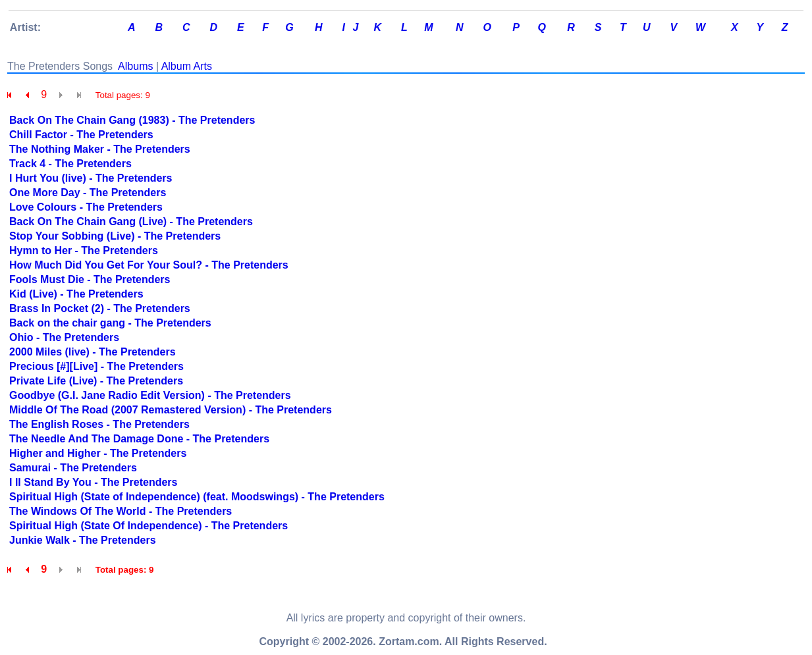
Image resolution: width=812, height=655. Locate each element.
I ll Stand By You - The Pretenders (93, 482)
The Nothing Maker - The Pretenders (100, 149)
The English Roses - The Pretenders (99, 424)
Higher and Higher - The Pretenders (98, 453)
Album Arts (187, 66)
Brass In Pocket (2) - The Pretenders (100, 308)
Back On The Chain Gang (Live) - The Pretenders (131, 222)
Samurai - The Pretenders (73, 468)
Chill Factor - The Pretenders (81, 135)
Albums (135, 66)
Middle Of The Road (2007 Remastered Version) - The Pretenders (171, 410)
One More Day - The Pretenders (88, 193)
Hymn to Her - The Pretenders (84, 250)
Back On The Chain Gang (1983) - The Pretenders (132, 120)
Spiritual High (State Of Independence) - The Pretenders (149, 526)
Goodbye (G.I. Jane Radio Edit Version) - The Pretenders (150, 395)
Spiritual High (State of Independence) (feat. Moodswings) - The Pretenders (197, 497)
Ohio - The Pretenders (64, 337)
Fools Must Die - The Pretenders (90, 279)
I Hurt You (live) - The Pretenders (91, 178)
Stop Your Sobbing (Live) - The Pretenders (115, 236)
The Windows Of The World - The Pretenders (121, 511)
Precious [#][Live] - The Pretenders (96, 366)
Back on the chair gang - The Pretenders (110, 323)
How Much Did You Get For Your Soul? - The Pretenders (149, 265)
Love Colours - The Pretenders (86, 207)
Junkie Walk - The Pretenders (83, 540)
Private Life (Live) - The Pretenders (96, 381)
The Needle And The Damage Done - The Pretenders (139, 439)
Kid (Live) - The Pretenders (76, 294)
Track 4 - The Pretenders (70, 164)
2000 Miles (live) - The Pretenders (93, 352)
